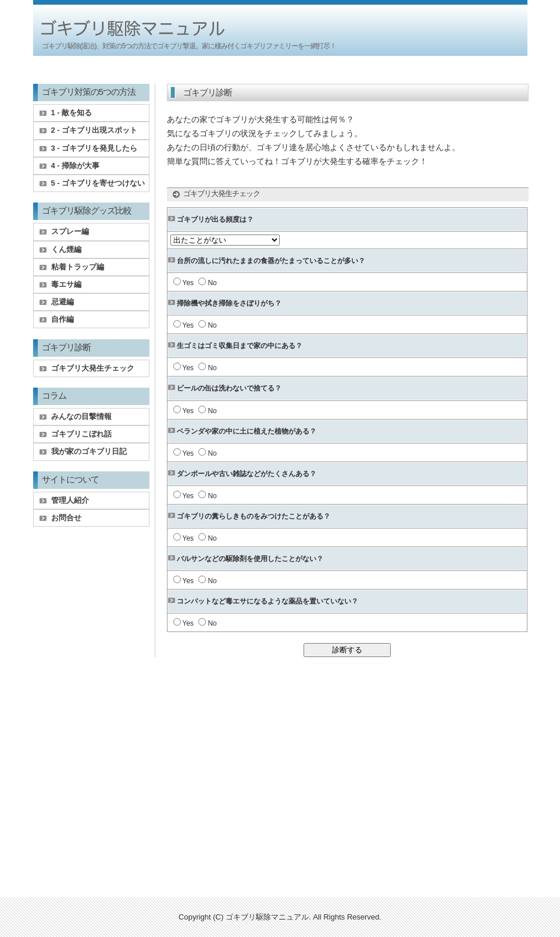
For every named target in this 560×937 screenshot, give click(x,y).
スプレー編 (70, 231)
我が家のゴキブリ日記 (89, 451)
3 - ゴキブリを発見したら (94, 148)
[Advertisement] (280, 71)
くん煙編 (66, 249)
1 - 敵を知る (72, 113)
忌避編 (63, 302)
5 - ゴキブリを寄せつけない (98, 183)
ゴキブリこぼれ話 (81, 434)
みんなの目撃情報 (81, 416)
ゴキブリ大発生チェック (93, 368)
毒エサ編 (66, 284)
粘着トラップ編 (78, 267)
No (212, 283)
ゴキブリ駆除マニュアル (267, 917)
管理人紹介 (70, 500)
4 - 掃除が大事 (76, 166)
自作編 (63, 319)
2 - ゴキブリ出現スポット (94, 130)
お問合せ (66, 518)
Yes (188, 283)
